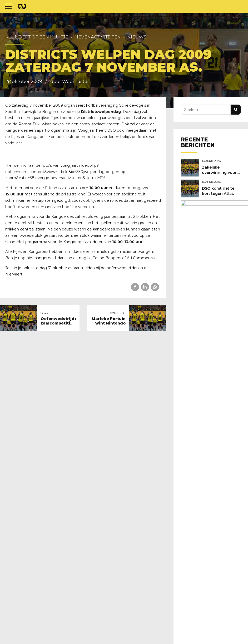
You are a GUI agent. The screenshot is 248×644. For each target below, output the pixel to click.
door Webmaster (70, 81)
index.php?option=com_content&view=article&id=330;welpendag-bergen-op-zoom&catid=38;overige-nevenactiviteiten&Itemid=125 (66, 172)
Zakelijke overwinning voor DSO (221, 172)
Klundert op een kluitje (37, 37)
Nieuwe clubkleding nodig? (215, 213)
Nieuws (137, 37)
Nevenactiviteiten (98, 37)
